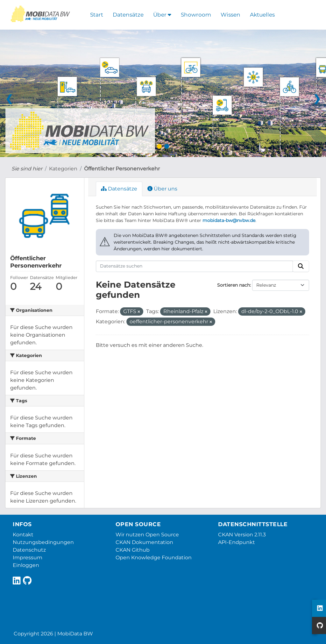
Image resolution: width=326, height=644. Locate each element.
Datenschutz (29, 550)
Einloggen (26, 565)
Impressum (28, 558)
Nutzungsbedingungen (43, 542)
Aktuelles (262, 15)
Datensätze (128, 15)
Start (97, 15)
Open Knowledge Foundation (154, 558)
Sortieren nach (234, 285)
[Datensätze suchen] (195, 266)
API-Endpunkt (237, 542)
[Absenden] (301, 266)
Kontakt (23, 535)
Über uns (162, 189)
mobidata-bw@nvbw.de (229, 220)
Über (162, 15)
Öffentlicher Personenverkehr (122, 169)
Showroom (196, 15)
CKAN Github (133, 550)
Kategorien (63, 169)
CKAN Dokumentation (144, 542)
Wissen (230, 15)
